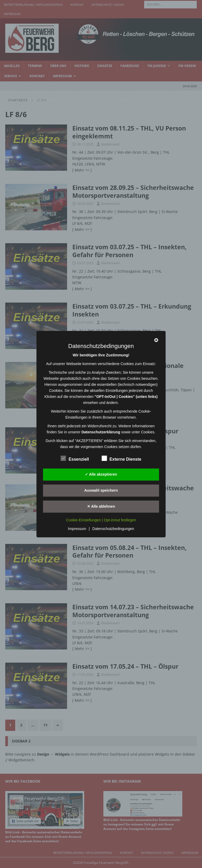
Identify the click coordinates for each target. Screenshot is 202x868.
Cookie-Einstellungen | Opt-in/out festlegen (101, 520)
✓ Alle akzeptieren (101, 474)
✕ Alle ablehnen (101, 506)
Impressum (77, 529)
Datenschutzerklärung (101, 432)
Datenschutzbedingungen (113, 529)
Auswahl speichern (101, 490)
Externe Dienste (121, 458)
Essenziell (75, 458)
